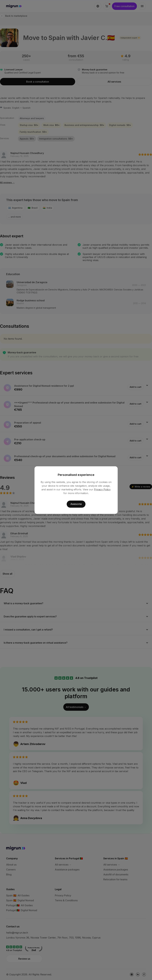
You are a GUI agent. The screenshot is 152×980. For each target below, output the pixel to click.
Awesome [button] (76, 504)
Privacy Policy (102, 489)
